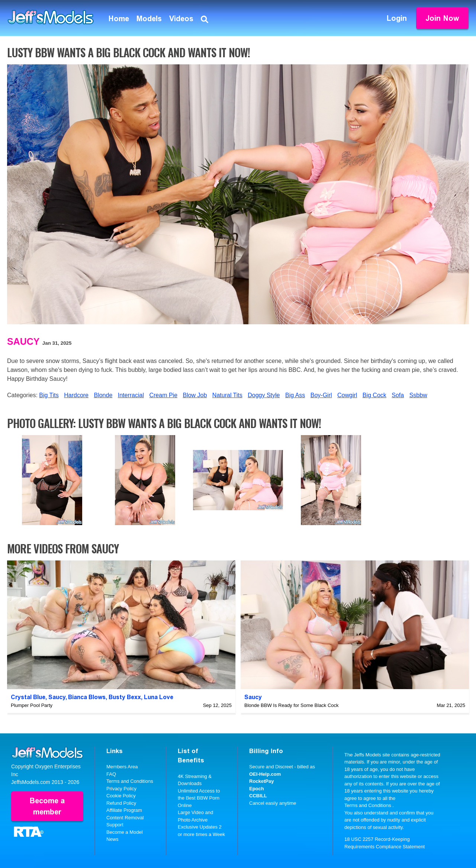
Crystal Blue (28, 697)
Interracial (131, 395)
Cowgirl (347, 395)
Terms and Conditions (130, 781)
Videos (181, 19)
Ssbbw (418, 395)
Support (115, 825)
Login (397, 18)
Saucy (23, 341)
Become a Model (125, 832)
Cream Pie (163, 395)
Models (149, 19)
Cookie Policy (121, 796)
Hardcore (76, 395)
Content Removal (125, 818)
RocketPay (261, 781)
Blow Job (195, 395)
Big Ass (295, 395)
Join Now (442, 18)
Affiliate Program (124, 810)
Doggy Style (264, 395)
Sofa (398, 395)
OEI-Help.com (265, 774)
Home (119, 19)
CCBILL (258, 796)
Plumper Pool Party (32, 705)
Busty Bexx (125, 697)
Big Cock (374, 395)
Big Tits (49, 395)
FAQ (111, 774)
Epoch (257, 789)
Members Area (122, 767)
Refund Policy (121, 803)
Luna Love (159, 697)
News (112, 839)
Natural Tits (227, 395)
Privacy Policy (121, 789)
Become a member (47, 806)
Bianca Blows (87, 697)
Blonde (103, 395)
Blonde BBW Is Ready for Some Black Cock (292, 705)
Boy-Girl (321, 395)
